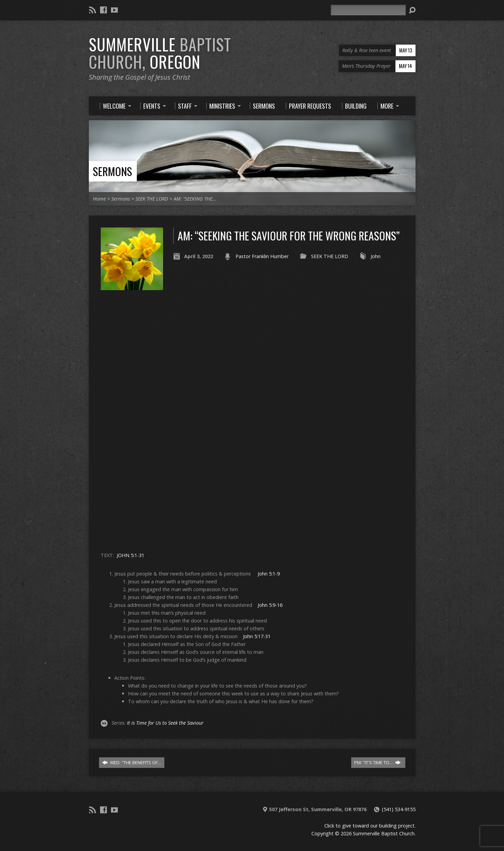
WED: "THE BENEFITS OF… (132, 762)
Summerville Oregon (160, 53)
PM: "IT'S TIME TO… (378, 762)
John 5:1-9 (269, 574)
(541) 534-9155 (399, 809)
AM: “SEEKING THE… (195, 199)
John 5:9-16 (270, 605)
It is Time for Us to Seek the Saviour (165, 723)
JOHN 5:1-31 (131, 555)
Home (99, 199)
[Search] (368, 10)
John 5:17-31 (257, 636)
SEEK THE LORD (152, 199)
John (376, 256)
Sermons (112, 171)
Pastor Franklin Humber (262, 256)
